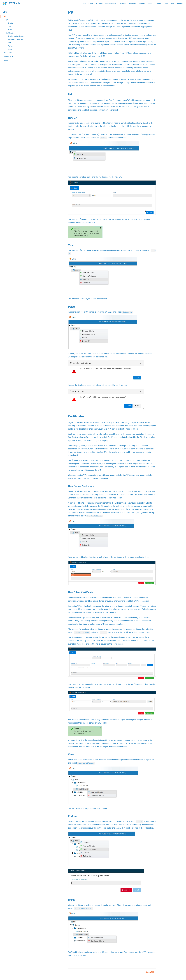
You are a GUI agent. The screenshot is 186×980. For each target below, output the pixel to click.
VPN (173, 3)
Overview (99, 3)
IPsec (7, 60)
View (9, 27)
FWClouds (122, 3)
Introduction (88, 3)
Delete (10, 30)
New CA (10, 23)
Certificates (10, 33)
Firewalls (133, 3)
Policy (166, 3)
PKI (6, 16)
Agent (150, 3)
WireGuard (8, 56)
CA (7, 20)
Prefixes (10, 46)
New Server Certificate (16, 36)
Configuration (111, 3)
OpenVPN (8, 53)
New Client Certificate (15, 39)
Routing (180, 3)
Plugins (142, 3)
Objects (158, 3)
